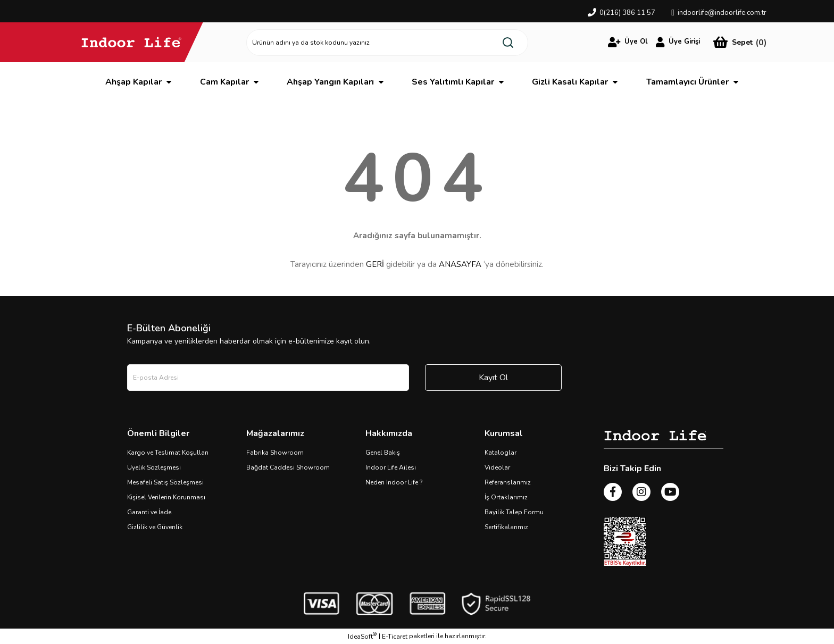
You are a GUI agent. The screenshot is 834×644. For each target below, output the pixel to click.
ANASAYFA (460, 264)
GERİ (375, 264)
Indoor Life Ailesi (391, 467)
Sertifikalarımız (506, 527)
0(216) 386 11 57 (627, 13)
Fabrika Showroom (275, 453)
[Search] (387, 43)
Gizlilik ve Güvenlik (155, 527)
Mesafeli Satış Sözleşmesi (165, 482)
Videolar (497, 467)
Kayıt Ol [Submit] (493, 378)
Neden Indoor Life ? (394, 482)
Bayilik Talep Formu (514, 512)
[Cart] (740, 42)
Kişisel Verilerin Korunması (166, 497)
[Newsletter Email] (268, 378)
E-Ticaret (395, 637)
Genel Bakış (383, 453)
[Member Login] (628, 42)
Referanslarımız (508, 482)
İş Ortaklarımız (506, 497)
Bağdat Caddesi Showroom (288, 467)
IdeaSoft (362, 636)
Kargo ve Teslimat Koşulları (168, 453)
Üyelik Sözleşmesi (154, 467)
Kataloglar (501, 453)
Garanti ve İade (149, 512)
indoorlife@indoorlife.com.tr (722, 13)
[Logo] (131, 42)
